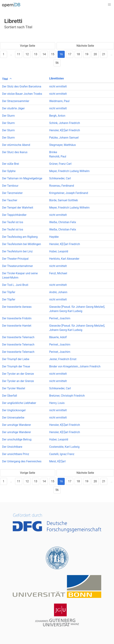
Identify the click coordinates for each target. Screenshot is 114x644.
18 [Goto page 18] (78, 54)
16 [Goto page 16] (61, 54)
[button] (109, 5)
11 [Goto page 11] (19, 54)
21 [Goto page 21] (104, 54)
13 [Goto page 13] (36, 54)
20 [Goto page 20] (95, 54)
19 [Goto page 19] (87, 54)
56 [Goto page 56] (57, 63)
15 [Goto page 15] (53, 54)
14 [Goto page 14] (44, 54)
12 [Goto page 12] (27, 54)
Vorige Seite (28, 46)
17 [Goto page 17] (70, 54)
